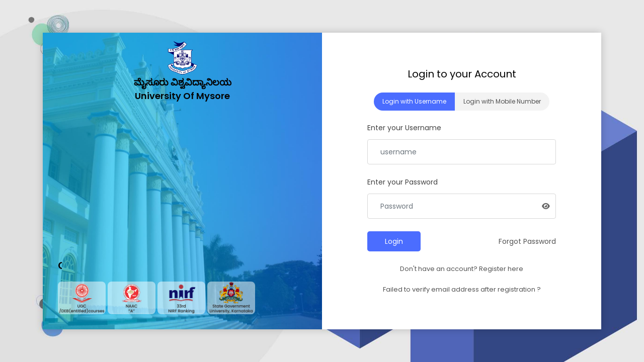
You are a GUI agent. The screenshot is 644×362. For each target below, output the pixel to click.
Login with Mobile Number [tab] (502, 101)
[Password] (462, 206)
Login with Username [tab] (414, 101)
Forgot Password (527, 241)
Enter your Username (404, 128)
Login (394, 241)
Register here (501, 269)
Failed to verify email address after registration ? (462, 289)
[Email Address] (462, 152)
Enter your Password (403, 182)
